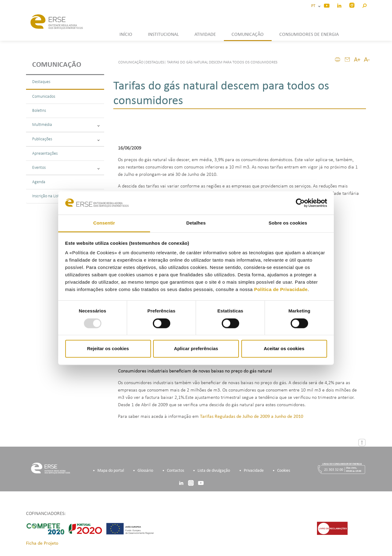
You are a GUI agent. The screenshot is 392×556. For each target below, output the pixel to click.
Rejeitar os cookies (108, 349)
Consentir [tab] (104, 223)
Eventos (66, 168)
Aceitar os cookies (284, 349)
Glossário (145, 471)
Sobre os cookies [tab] (288, 223)
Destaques (41, 82)
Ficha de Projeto (42, 543)
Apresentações (45, 154)
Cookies (284, 471)
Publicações (66, 139)
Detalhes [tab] (196, 223)
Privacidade (254, 471)
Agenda (39, 182)
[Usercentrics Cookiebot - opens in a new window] (300, 203)
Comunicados (44, 97)
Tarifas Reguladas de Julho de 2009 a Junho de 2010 (252, 417)
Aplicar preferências (196, 349)
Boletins (39, 111)
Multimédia (66, 125)
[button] (364, 5)
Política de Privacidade (281, 290)
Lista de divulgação (214, 471)
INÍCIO (126, 35)
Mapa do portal (111, 471)
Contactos (175, 471)
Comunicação (57, 65)
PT (314, 6)
